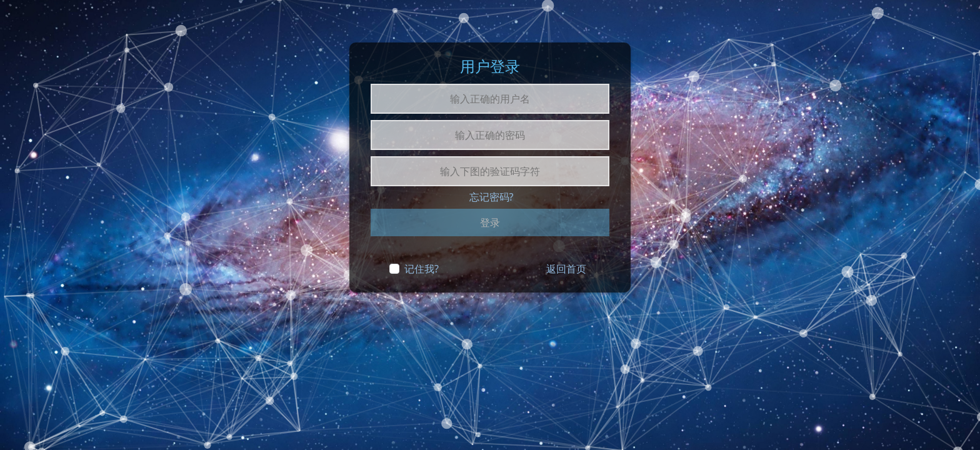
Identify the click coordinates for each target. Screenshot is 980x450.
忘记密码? (492, 197)
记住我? (422, 269)
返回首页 (566, 269)
